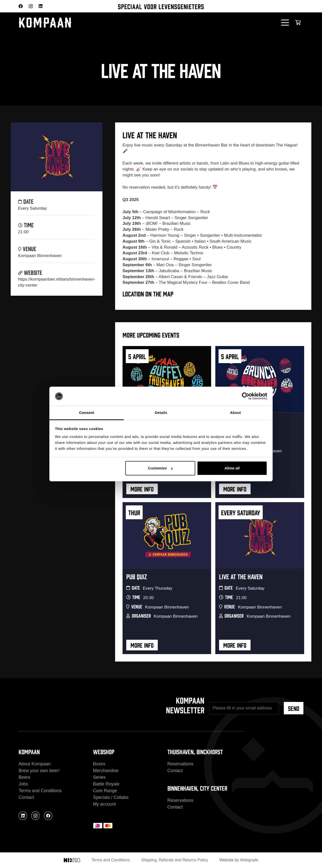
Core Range (105, 791)
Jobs (23, 784)
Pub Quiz (137, 576)
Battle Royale (106, 784)
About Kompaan (35, 764)
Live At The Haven (241, 576)
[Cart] (298, 23)
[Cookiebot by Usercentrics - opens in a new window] (245, 396)
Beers (24, 777)
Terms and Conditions (40, 791)
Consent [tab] (87, 413)
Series (99, 777)
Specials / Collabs (111, 797)
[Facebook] (21, 6)
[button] (285, 23)
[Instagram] (31, 6)
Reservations (180, 764)
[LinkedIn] (41, 6)
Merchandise (106, 771)
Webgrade (249, 860)
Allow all (232, 468)
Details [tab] (161, 413)
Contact (26, 797)
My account (104, 804)
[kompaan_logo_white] (68, 23)
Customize (161, 468)
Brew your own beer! (39, 771)
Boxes (99, 764)
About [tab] (235, 413)
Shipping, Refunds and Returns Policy (175, 860)
